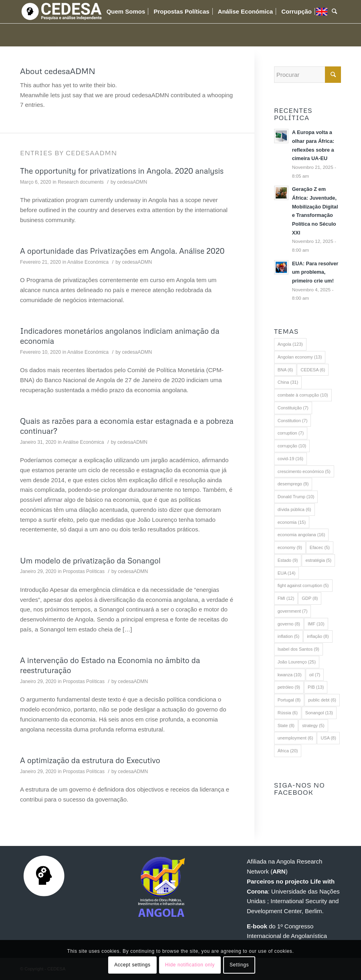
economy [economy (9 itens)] (290, 547)
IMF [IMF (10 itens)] (316, 624)
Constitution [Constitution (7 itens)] (293, 421)
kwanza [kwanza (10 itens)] (290, 675)
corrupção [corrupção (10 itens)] (292, 446)
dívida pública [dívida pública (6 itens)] (294, 509)
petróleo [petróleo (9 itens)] (289, 687)
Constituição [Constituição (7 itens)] (293, 408)
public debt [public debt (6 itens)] (322, 700)
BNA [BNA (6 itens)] (285, 370)
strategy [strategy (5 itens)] (313, 725)
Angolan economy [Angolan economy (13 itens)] (300, 357)
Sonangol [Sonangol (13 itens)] (319, 713)
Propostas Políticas (84, 571)
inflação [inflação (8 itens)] (318, 636)
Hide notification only (190, 965)
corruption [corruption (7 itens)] (291, 433)
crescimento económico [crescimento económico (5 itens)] (304, 471)
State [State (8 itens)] (286, 725)
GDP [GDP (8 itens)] (310, 598)
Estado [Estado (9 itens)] (288, 560)
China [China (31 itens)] (288, 382)
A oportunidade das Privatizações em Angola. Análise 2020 (122, 251)
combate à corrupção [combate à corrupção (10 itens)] (303, 395)
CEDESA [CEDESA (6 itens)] (313, 370)
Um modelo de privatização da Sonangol (90, 560)
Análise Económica (88, 262)
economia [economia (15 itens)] (292, 522)
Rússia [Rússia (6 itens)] (288, 713)
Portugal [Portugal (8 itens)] (289, 700)
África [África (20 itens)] (288, 751)
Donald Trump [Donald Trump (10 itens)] (296, 497)
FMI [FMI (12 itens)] (286, 598)
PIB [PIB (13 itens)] (316, 687)
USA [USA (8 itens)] (328, 738)
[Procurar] (334, 12)
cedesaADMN (132, 182)
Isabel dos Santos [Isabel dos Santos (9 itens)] (298, 649)
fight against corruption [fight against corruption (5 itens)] (303, 585)
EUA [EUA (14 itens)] (287, 573)
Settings (239, 965)
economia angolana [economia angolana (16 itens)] (302, 535)
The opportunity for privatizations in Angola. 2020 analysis (122, 171)
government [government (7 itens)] (293, 611)
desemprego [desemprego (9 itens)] (293, 484)
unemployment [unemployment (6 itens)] (295, 738)
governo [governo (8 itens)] (289, 624)
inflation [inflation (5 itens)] (288, 636)
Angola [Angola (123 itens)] (290, 344)
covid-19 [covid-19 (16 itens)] (290, 459)
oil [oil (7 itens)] (315, 675)
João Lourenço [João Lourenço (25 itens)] (297, 662)
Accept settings (132, 965)
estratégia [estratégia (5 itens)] (318, 560)
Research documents (81, 182)
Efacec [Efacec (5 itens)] (320, 547)
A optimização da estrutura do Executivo (90, 760)
